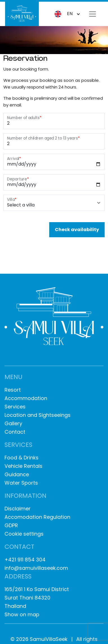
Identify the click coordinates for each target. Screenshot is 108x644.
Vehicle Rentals (23, 466)
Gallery (13, 423)
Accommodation (26, 398)
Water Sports (21, 483)
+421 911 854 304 (25, 560)
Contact (15, 432)
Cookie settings (24, 534)
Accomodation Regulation (37, 517)
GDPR (11, 525)
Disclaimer (18, 509)
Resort (13, 390)
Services (15, 407)
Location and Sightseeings (38, 415)
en (64, 14)
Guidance (17, 474)
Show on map (22, 614)
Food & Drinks (22, 458)
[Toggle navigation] (93, 14)
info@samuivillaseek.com (36, 568)
